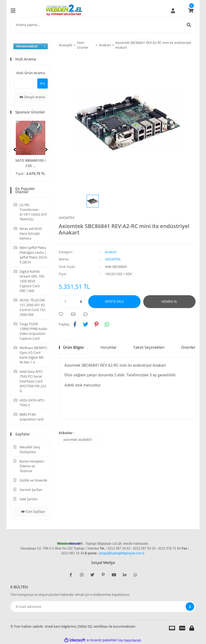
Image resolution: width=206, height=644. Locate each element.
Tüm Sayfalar (33, 512)
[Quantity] (72, 302)
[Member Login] (173, 11)
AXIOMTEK (67, 218)
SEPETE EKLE (114, 302)
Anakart (111, 252)
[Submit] (190, 607)
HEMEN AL (169, 302)
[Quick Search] (23, 84)
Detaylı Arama (32, 97)
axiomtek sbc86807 (78, 440)
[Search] (103, 25)
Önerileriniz (191, 347)
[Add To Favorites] (62, 314)
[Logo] (65, 11)
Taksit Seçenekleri (149, 347)
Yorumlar (108, 347)
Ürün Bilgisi (73, 347)
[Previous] (15, 150)
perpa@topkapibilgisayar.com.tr (122, 553)
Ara (43, 83)
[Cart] (191, 11)
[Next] (46, 150)
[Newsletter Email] (103, 607)
